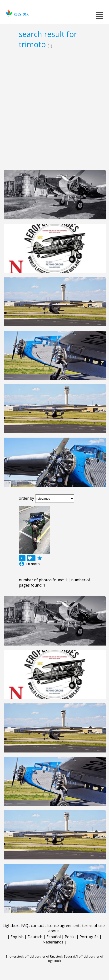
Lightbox (11, 926)
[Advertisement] (54, 109)
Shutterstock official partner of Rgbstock (34, 956)
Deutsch (35, 937)
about (54, 931)
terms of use (93, 926)
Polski (70, 937)
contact (37, 926)
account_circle (22, 564)
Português (89, 937)
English (17, 937)
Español (54, 937)
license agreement (63, 926)
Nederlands (53, 942)
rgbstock (17, 13)
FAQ (25, 926)
